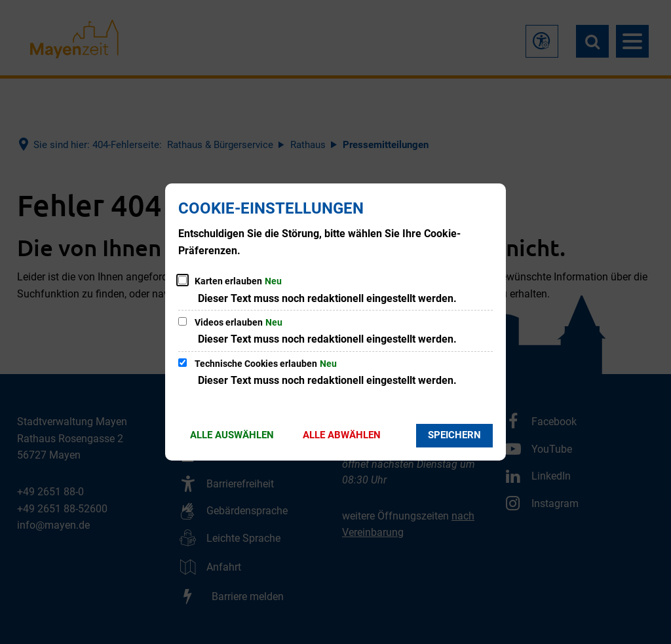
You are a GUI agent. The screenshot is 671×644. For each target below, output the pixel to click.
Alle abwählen (342, 435)
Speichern (454, 435)
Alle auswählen (232, 435)
